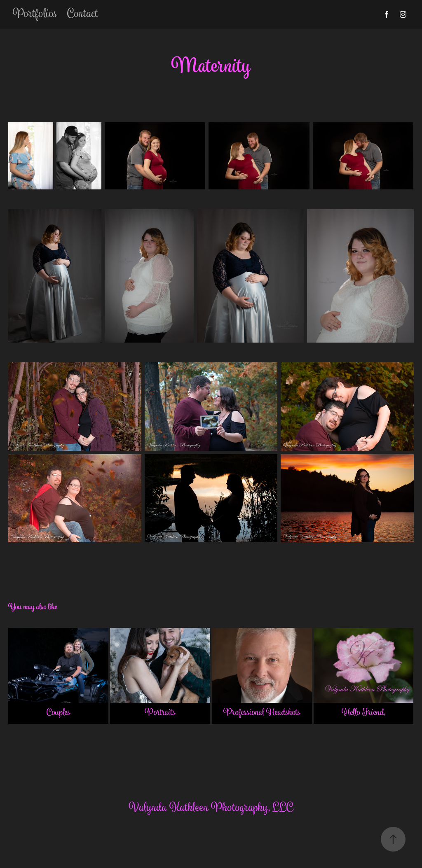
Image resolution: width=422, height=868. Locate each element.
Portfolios (35, 14)
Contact (83, 14)
